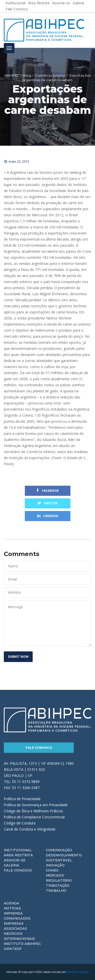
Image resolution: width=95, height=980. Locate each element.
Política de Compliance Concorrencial (34, 817)
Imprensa (13, 913)
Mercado (55, 875)
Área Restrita (18, 855)
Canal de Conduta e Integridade (30, 829)
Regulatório (59, 880)
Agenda (12, 903)
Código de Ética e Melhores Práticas (33, 811)
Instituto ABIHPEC (22, 944)
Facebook (48, 491)
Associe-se (15, 860)
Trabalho (56, 890)
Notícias (12, 908)
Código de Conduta (20, 823)
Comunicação (59, 850)
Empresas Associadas (15, 926)
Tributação (58, 885)
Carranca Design (78, 972)
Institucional (18, 850)
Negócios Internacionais (19, 936)
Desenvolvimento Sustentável (64, 858)
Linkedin (48, 516)
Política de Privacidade (22, 799)
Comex (52, 870)
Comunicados (17, 918)
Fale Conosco (17, 9)
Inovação (55, 865)
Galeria (12, 865)
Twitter (48, 503)
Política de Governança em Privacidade (36, 805)
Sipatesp (13, 949)
